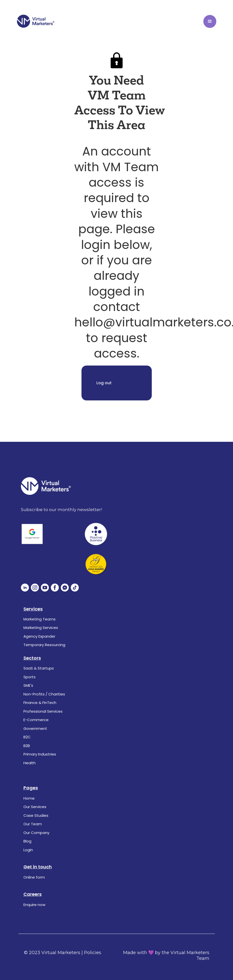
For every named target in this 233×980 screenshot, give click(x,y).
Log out (104, 383)
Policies (93, 953)
